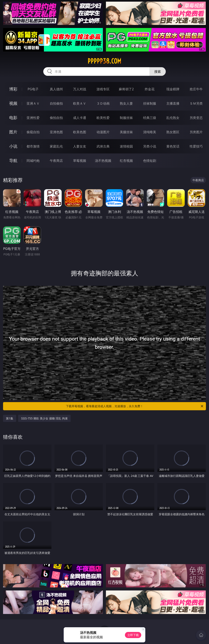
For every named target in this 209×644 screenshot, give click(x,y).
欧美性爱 (103, 118)
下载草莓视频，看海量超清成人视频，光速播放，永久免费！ (135, 406)
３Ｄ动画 (103, 103)
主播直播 (173, 103)
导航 (13, 160)
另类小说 (150, 146)
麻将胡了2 (126, 89)
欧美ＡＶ (80, 103)
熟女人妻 (126, 103)
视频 (13, 103)
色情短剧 (150, 161)
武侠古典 (103, 146)
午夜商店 (56, 161)
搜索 (158, 72)
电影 (13, 118)
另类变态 (196, 118)
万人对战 (80, 89)
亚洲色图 (56, 132)
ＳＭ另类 (196, 103)
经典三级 (150, 118)
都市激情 (33, 146)
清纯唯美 (150, 132)
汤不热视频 (103, 161)
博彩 (13, 89)
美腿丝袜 (126, 132)
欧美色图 (80, 132)
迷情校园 (126, 146)
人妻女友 (80, 146)
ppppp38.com (104, 61)
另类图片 (196, 132)
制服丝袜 (126, 118)
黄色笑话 (173, 146)
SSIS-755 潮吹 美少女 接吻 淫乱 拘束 (44, 418)
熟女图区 (173, 132)
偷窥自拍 (33, 132)
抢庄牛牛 (196, 89)
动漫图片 (103, 132)
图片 (13, 132)
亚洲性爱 (33, 118)
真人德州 (56, 89)
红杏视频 (126, 161)
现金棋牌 (173, 89)
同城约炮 (33, 161)
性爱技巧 (196, 146)
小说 (13, 146)
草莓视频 (80, 161)
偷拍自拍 (56, 118)
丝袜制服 (150, 103)
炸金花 (150, 89)
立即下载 (133, 635)
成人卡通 (80, 118)
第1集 (10, 418)
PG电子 (33, 89)
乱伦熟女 (173, 118)
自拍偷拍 (56, 103)
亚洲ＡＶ (33, 103)
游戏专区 (103, 89)
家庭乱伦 (56, 146)
